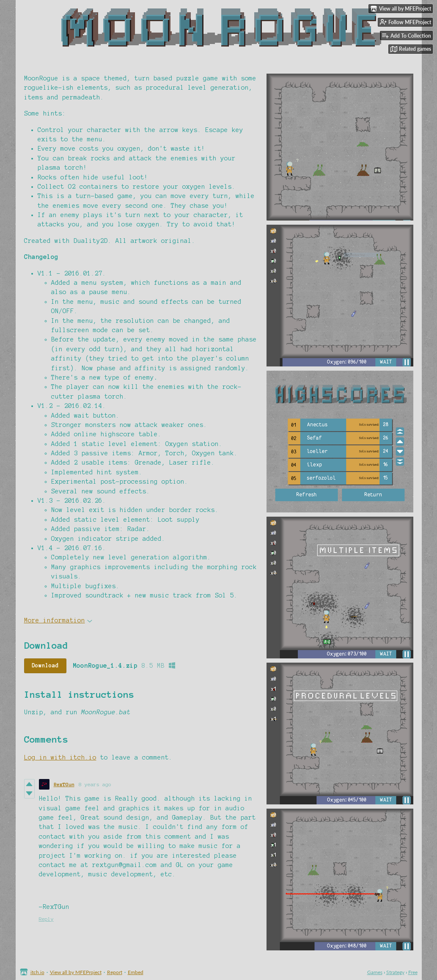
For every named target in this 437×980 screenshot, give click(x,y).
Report (115, 972)
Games (375, 972)
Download (45, 666)
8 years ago (95, 784)
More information (58, 620)
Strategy (395, 972)
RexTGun (64, 784)
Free (413, 972)
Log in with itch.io (60, 757)
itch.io (37, 972)
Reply (46, 919)
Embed (136, 972)
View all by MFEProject (76, 972)
